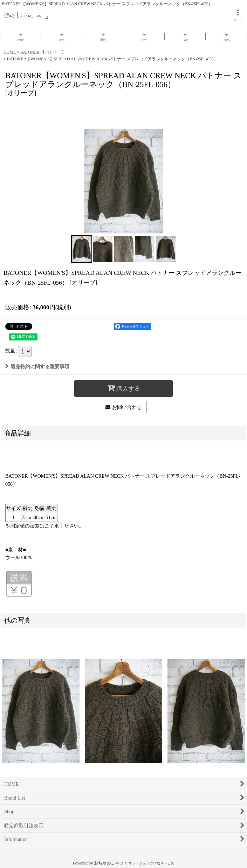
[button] (82, 249)
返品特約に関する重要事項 (37, 366)
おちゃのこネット (111, 863)
